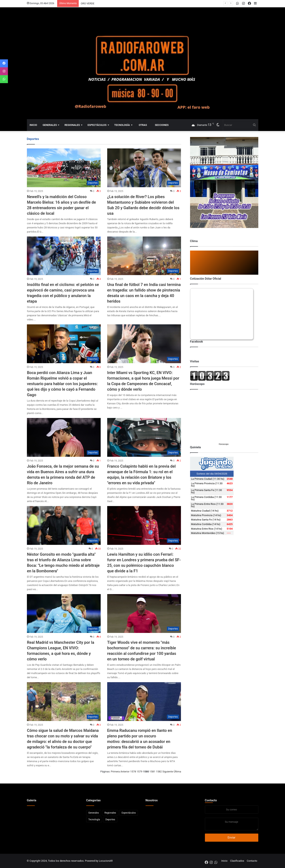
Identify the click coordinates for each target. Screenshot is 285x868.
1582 (159, 772)
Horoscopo (224, 444)
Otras (143, 125)
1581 (152, 772)
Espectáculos (97, 125)
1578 (133, 772)
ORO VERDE (88, 3)
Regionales (72, 125)
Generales (50, 125)
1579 (140, 772)
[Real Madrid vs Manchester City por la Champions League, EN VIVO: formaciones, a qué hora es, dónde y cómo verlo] (64, 613)
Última (177, 772)
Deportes (110, 820)
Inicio (33, 125)
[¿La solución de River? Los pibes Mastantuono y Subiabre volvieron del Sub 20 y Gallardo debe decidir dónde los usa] (144, 168)
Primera (115, 772)
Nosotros (152, 800)
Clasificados (237, 861)
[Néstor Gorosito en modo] (64, 525)
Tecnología (122, 125)
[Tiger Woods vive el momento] (144, 613)
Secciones (162, 125)
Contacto (211, 800)
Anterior (125, 772)
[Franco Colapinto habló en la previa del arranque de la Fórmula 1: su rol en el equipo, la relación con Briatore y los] (144, 437)
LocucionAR (106, 861)
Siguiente (168, 772)
